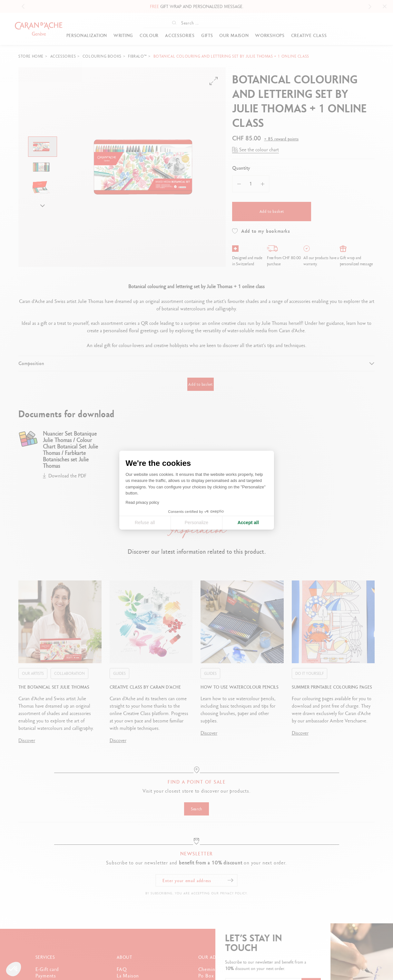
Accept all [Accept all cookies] (248, 523)
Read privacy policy (142, 503)
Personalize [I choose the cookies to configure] (196, 523)
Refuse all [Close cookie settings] (145, 523)
